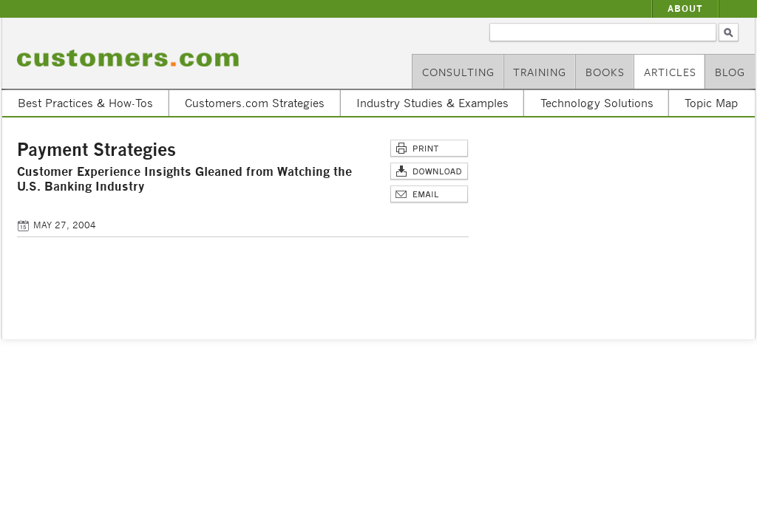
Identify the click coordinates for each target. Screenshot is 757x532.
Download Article (429, 172)
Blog (730, 72)
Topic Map (711, 103)
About (685, 8)
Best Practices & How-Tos (85, 103)
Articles (670, 72)
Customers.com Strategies (255, 103)
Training (540, 72)
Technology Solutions (597, 103)
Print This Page (429, 149)
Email (429, 195)
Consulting (458, 72)
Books (605, 72)
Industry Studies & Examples (432, 103)
